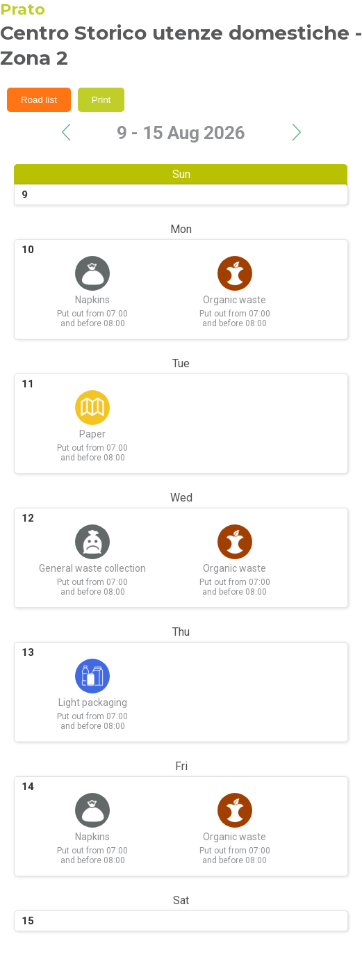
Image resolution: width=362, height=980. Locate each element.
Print (101, 100)
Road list (39, 100)
